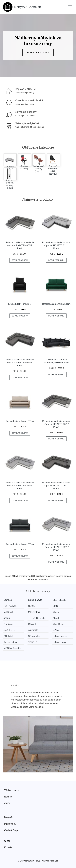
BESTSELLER (60, 600)
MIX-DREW (34, 612)
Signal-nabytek (36, 600)
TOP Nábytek (10, 606)
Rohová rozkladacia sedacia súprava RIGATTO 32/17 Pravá (56, 547)
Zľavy (7, 803)
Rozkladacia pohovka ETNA (56, 304)
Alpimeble (33, 630)
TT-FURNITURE (36, 618)
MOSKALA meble (12, 648)
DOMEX (8, 600)
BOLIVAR (8, 636)
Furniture (8, 624)
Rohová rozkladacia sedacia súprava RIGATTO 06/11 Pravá (56, 486)
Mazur (56, 612)
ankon (7, 618)
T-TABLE (33, 642)
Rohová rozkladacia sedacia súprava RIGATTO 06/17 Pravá (56, 424)
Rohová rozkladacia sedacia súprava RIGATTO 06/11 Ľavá (20, 363)
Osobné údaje (11, 830)
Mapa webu (10, 824)
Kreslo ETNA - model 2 (20, 304)
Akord (56, 618)
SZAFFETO (9, 630)
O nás (7, 841)
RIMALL (32, 624)
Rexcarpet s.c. (11, 642)
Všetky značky (11, 790)
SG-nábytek (34, 636)
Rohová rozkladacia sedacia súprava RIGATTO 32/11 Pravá (56, 245)
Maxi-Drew (58, 624)
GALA (56, 630)
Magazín (9, 817)
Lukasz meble (60, 636)
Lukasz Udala (60, 642)
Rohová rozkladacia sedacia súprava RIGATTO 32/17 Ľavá (20, 486)
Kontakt (8, 847)
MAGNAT (8, 612)
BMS (55, 606)
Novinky (8, 797)
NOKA (31, 606)
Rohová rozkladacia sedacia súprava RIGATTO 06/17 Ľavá (20, 245)
